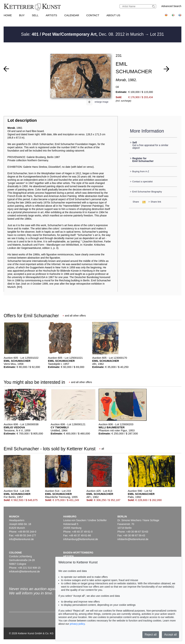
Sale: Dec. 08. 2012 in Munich (83, 34)
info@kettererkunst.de (21, 539)
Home (8, 15)
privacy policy (77, 624)
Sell (35, 15)
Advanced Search (171, 6)
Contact (93, 15)
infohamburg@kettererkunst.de (81, 539)
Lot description (22, 120)
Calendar (72, 15)
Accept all (170, 635)
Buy (22, 15)
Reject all (151, 635)
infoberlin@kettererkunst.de (133, 539)
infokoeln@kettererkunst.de (24, 572)
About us (113, 15)
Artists (51, 15)
